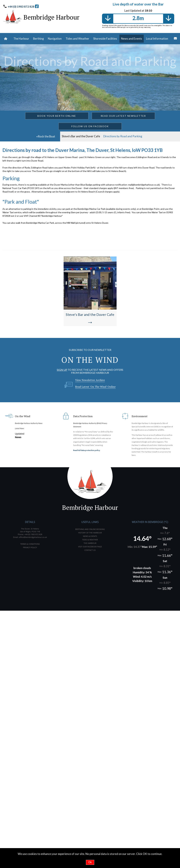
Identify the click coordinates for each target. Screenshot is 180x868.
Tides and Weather (77, 39)
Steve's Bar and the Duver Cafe (81, 136)
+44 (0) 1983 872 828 (21, 7)
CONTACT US (90, 550)
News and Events (132, 39)
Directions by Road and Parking (123, 136)
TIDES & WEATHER (90, 540)
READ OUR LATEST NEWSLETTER (123, 116)
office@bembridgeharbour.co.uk (33, 537)
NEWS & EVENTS (90, 536)
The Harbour (21, 39)
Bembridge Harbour (51, 17)
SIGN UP (62, 370)
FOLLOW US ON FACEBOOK (90, 126)
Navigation (55, 39)
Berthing (39, 39)
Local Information (157, 39)
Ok (90, 862)
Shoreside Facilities (105, 39)
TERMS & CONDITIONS (30, 544)
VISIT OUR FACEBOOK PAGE (90, 547)
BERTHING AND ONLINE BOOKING (90, 529)
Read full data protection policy (87, 450)
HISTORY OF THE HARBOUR (90, 533)
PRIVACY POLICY (30, 547)
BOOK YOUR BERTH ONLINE (57, 116)
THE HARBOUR (90, 543)
